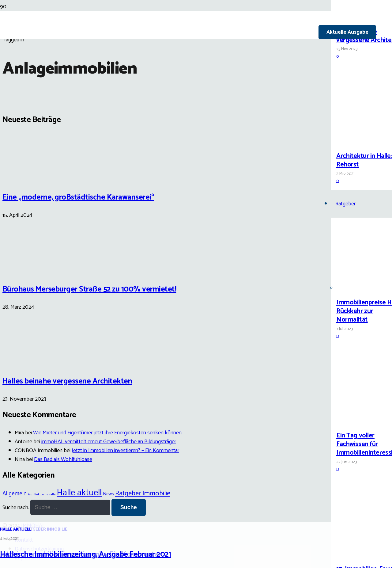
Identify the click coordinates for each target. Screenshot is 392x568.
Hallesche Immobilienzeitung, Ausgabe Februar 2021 (85, 555)
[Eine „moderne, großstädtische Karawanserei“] (25, 177)
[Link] (165, 71)
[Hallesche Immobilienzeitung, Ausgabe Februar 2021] (157, 312)
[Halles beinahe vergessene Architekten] (359, 17)
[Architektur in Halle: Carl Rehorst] (359, 142)
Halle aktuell (16, 530)
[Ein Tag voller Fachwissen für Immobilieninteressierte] (359, 421)
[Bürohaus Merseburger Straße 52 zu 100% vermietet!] (25, 270)
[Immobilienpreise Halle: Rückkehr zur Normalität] (359, 288)
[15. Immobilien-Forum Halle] (359, 555)
